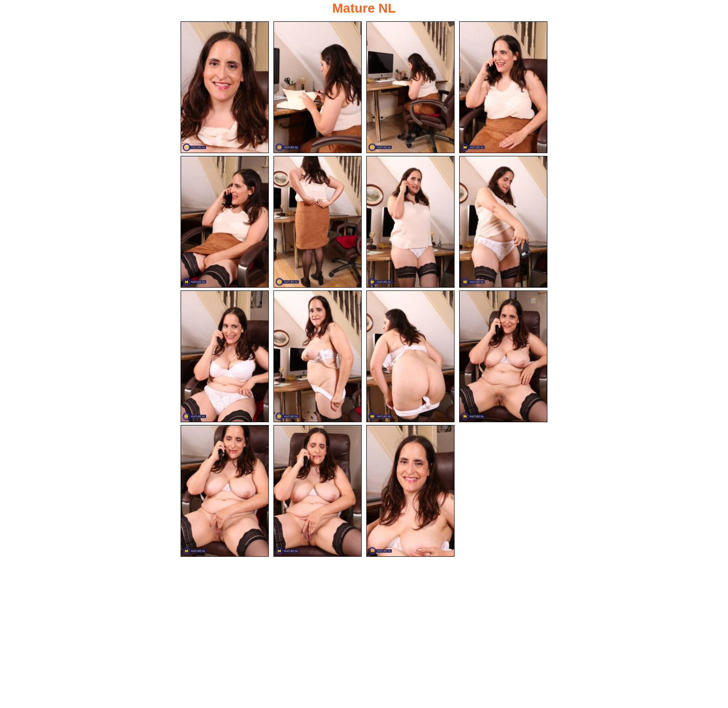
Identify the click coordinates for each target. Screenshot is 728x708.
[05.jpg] (225, 222)
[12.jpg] (503, 357)
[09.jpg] (225, 357)
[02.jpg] (318, 87)
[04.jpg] (503, 87)
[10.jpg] (318, 357)
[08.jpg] (503, 222)
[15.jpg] (410, 492)
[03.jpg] (410, 87)
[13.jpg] (225, 492)
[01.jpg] (225, 87)
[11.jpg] (410, 357)
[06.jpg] (318, 222)
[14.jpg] (318, 492)
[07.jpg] (410, 222)
